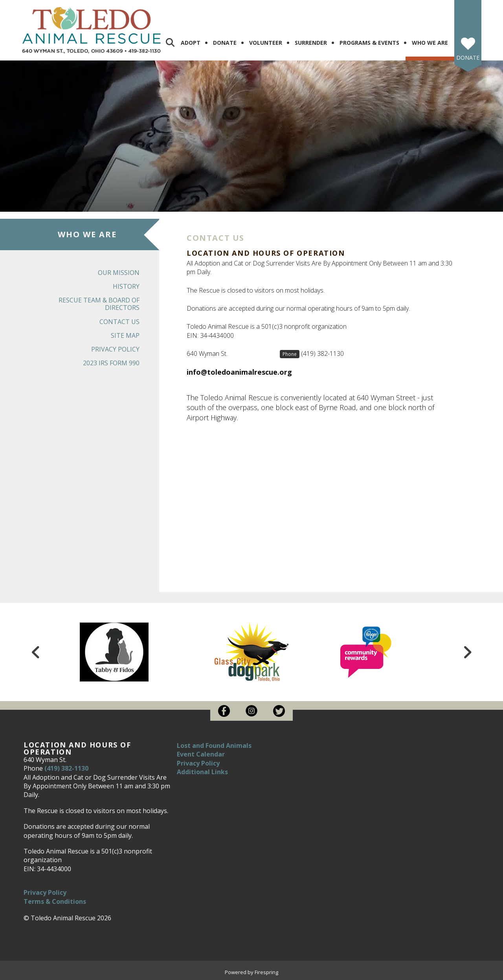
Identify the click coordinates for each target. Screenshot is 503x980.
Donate (225, 43)
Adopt (191, 43)
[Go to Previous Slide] (36, 652)
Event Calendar (201, 754)
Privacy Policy (115, 349)
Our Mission (119, 273)
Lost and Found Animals (214, 746)
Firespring (266, 972)
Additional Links (202, 772)
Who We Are (430, 43)
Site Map (125, 335)
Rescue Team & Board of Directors (99, 304)
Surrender (311, 43)
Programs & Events (369, 43)
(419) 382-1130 (322, 354)
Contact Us (119, 322)
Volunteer (266, 43)
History (126, 286)
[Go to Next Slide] (467, 652)
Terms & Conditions (55, 901)
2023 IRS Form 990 (111, 363)
